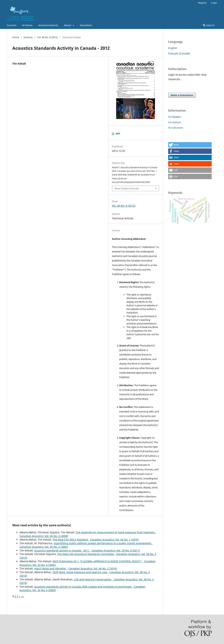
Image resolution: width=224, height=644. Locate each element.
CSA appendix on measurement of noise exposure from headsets (115, 532)
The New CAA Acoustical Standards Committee (86, 554)
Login (214, 3)
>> (22, 596)
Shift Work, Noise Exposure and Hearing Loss (80, 572)
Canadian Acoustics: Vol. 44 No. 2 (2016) (93, 569)
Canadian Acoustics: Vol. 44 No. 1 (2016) (114, 540)
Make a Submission (182, 95)
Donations (86, 25)
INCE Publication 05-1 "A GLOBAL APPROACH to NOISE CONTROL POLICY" (98, 561)
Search (209, 25)
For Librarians (176, 128)
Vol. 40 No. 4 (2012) (47, 37)
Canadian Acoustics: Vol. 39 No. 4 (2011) (116, 550)
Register (202, 3)
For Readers (175, 117)
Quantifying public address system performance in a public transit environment (103, 543)
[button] (190, 145)
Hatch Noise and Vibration (51, 569)
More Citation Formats (127, 188)
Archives (27, 25)
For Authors (175, 122)
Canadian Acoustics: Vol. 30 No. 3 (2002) (44, 547)
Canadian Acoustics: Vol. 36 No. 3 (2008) (44, 536)
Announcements (48, 25)
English (173, 48)
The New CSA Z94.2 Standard (71, 540)
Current (12, 25)
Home (16, 37)
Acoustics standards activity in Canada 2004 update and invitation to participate (83, 587)
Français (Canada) (179, 53)
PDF (118, 134)
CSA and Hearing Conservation (93, 579)
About (68, 25)
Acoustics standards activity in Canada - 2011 (62, 550)
